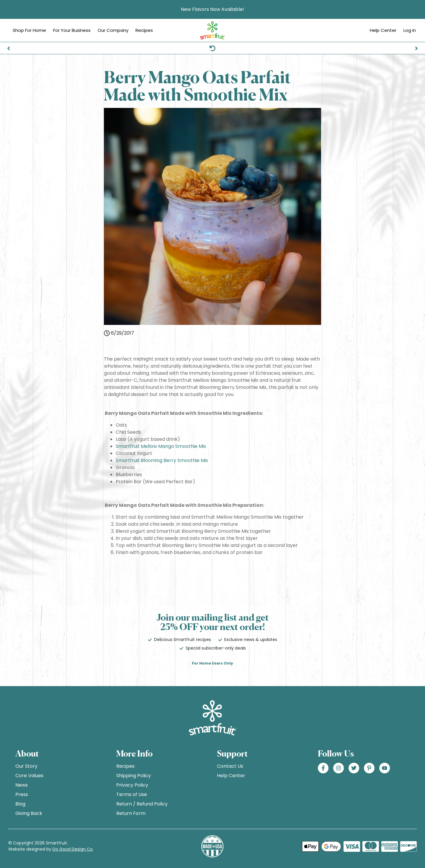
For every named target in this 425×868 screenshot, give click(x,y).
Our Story (26, 766)
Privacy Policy (132, 785)
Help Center (383, 30)
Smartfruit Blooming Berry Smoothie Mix (162, 460)
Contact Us (230, 766)
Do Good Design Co (73, 849)
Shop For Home (29, 30)
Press (22, 794)
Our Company (113, 30)
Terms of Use (132, 794)
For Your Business (72, 30)
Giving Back (29, 813)
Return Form (131, 813)
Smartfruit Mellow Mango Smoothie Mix (161, 446)
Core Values (29, 776)
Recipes (144, 30)
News (22, 785)
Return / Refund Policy (142, 804)
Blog (20, 804)
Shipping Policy (134, 776)
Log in (410, 30)
